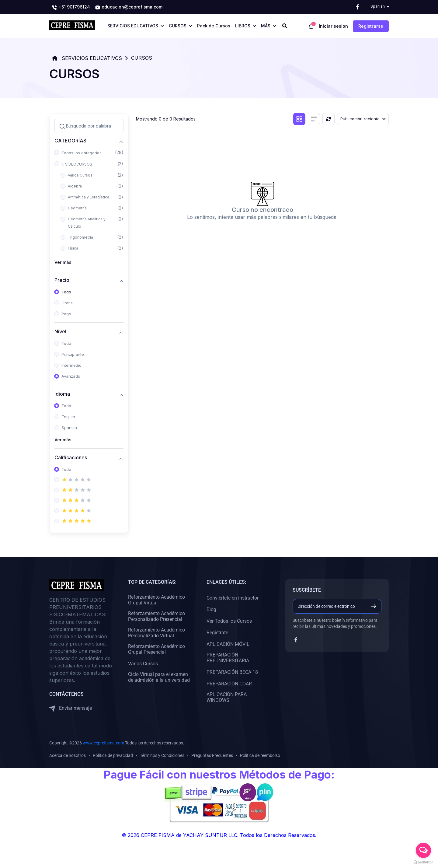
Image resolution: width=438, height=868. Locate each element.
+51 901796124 (71, 7)
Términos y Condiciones (162, 755)
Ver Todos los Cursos (229, 621)
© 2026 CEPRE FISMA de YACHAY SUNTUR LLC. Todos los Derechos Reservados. (219, 835)
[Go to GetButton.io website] (423, 862)
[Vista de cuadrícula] (299, 119)
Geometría (77, 208)
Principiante (73, 354)
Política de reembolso (260, 755)
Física (73, 248)
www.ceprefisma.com (103, 743)
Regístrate (217, 633)
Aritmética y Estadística (89, 197)
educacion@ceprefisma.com (129, 7)
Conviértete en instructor (233, 598)
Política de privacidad (113, 755)
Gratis (67, 303)
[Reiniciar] (328, 119)
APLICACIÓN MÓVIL (228, 644)
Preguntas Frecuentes (212, 755)
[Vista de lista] (314, 119)
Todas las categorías (82, 153)
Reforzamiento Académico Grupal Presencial (156, 649)
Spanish (69, 428)
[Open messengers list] (423, 850)
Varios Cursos (80, 175)
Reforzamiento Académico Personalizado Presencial (156, 616)
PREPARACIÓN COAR (229, 684)
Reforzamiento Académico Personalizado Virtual (156, 633)
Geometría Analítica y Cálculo (87, 223)
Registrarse (371, 26)
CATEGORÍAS (70, 141)
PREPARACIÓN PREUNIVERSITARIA (228, 658)
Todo (66, 292)
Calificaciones (71, 458)
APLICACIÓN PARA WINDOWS (227, 697)
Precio (62, 280)
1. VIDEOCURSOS (77, 164)
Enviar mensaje (71, 708)
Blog (211, 609)
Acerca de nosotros (68, 755)
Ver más (63, 262)
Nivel (60, 332)
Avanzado (71, 376)
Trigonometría (80, 237)
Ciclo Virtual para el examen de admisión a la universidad (159, 677)
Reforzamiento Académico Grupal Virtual (156, 600)
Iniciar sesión (333, 26)
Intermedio (71, 365)
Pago (66, 314)
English (68, 417)
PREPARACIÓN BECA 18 (232, 672)
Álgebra (75, 186)
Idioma (62, 394)
